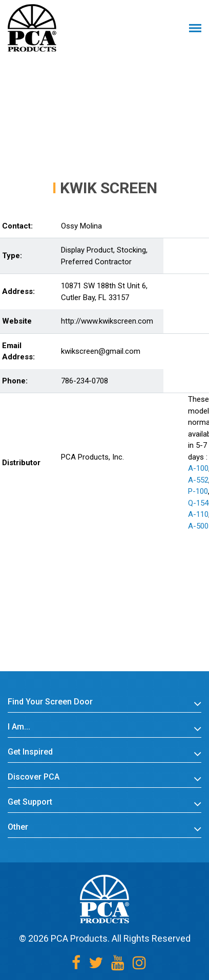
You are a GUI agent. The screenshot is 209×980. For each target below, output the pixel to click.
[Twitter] (96, 963)
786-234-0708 (85, 381)
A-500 (198, 526)
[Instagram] (139, 963)
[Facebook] (76, 963)
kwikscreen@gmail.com (101, 351)
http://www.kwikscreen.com (107, 321)
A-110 (198, 514)
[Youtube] (118, 963)
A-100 (198, 468)
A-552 (198, 480)
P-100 (198, 491)
